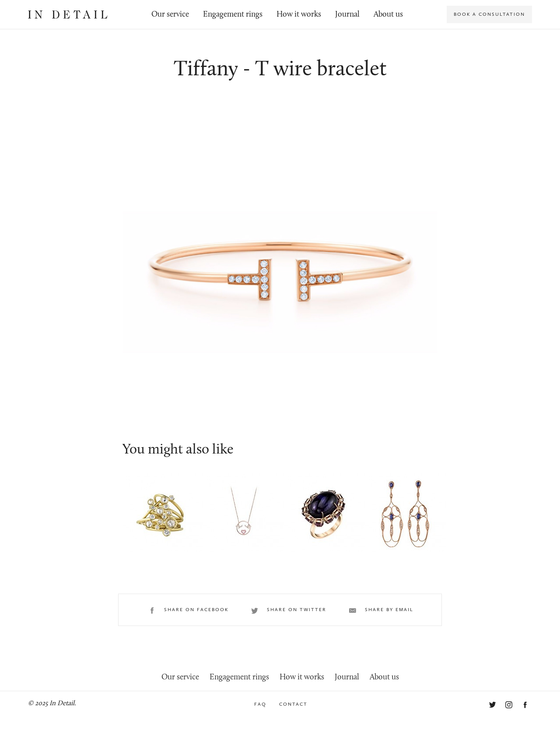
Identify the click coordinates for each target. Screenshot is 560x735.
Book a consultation (489, 14)
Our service (170, 15)
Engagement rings (233, 15)
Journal (347, 15)
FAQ (260, 704)
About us (388, 15)
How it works (299, 15)
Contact (293, 704)
